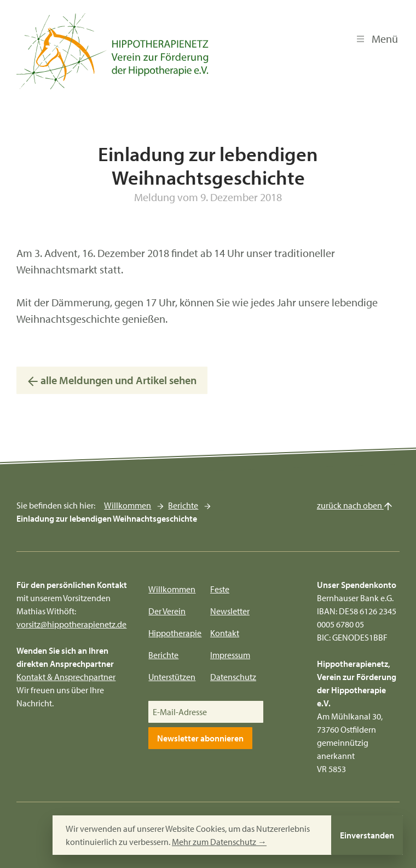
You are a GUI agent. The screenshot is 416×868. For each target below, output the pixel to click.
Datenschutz (233, 677)
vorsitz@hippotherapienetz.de (71, 624)
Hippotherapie (175, 633)
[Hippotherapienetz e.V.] (113, 51)
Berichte (183, 505)
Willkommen (128, 505)
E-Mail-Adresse (180, 712)
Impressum (230, 655)
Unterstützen (172, 677)
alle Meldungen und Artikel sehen (112, 380)
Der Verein (167, 611)
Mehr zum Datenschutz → (219, 842)
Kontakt (225, 633)
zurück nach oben (355, 505)
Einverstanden (367, 835)
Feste (220, 589)
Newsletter (230, 611)
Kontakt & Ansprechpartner (66, 677)
